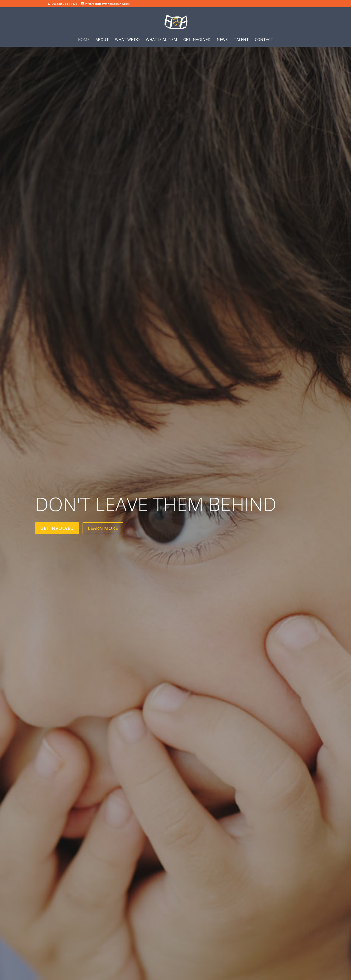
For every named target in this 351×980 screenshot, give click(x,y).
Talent (241, 40)
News (222, 40)
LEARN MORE (103, 528)
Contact (264, 40)
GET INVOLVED (57, 528)
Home (84, 40)
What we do (127, 40)
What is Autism (162, 40)
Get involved (197, 40)
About (102, 40)
